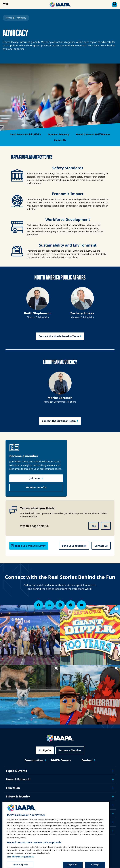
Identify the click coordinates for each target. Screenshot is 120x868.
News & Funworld (18, 779)
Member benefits (36, 487)
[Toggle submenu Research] (113, 814)
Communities (34, 760)
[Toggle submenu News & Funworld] (113, 779)
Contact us (101, 546)
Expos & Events (16, 771)
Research (12, 814)
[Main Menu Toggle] (6, 5)
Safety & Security (18, 797)
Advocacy (13, 805)
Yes (94, 526)
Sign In (47, 750)
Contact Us (60, 140)
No (106, 526)
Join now (35, 478)
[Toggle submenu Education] (113, 788)
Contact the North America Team (59, 336)
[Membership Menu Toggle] (114, 5)
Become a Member (70, 750)
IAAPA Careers (61, 760)
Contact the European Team (59, 421)
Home (9, 18)
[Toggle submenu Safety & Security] (113, 797)
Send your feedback (74, 546)
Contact (87, 760)
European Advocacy (58, 134)
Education (13, 788)
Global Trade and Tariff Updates (93, 134)
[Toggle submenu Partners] (113, 831)
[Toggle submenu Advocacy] (113, 805)
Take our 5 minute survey (30, 546)
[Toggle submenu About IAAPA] (113, 822)
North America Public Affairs (25, 134)
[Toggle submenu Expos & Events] (113, 771)
